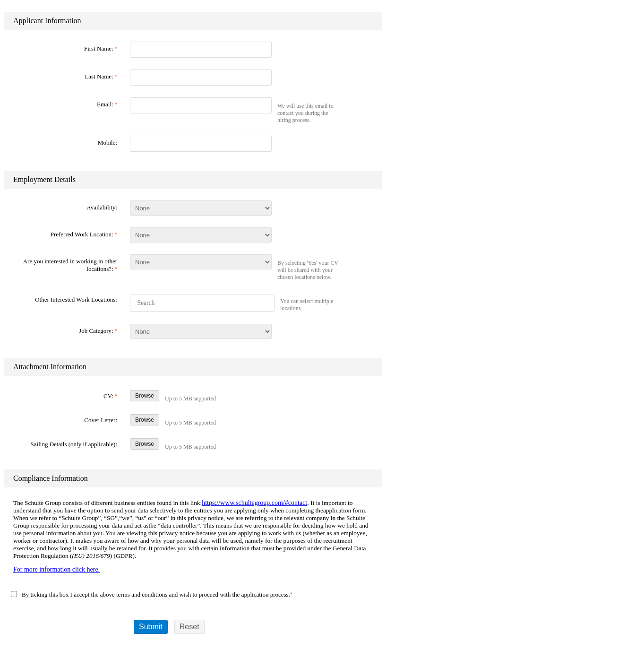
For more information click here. (56, 569)
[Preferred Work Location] (201, 235)
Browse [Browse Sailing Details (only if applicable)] (145, 444)
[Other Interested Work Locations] (203, 303)
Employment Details (44, 179)
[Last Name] (201, 78)
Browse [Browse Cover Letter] (145, 420)
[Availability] (201, 208)
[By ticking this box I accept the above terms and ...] (14, 594)
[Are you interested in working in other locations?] (201, 262)
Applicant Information (47, 21)
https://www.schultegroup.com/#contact (254, 503)
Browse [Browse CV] (145, 396)
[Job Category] (201, 331)
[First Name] (201, 50)
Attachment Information (50, 367)
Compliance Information (51, 478)
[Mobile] (201, 144)
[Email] (201, 105)
